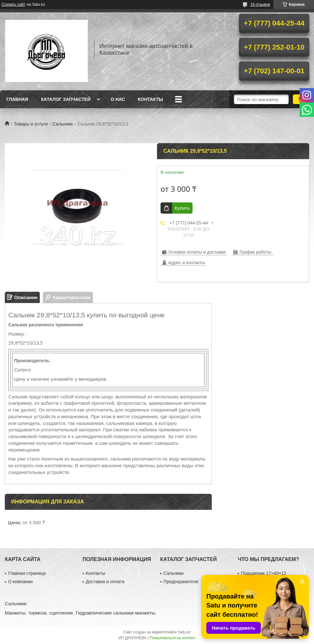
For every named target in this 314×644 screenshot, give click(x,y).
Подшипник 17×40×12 (264, 573)
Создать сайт (13, 4)
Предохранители (181, 582)
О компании (20, 582)
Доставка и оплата (105, 582)
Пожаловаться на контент (173, 638)
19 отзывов (260, 4)
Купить (182, 208)
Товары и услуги (31, 124)
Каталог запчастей (66, 99)
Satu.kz (184, 632)
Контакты (150, 99)
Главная (17, 99)
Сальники (63, 124)
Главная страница (27, 573)
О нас (118, 99)
